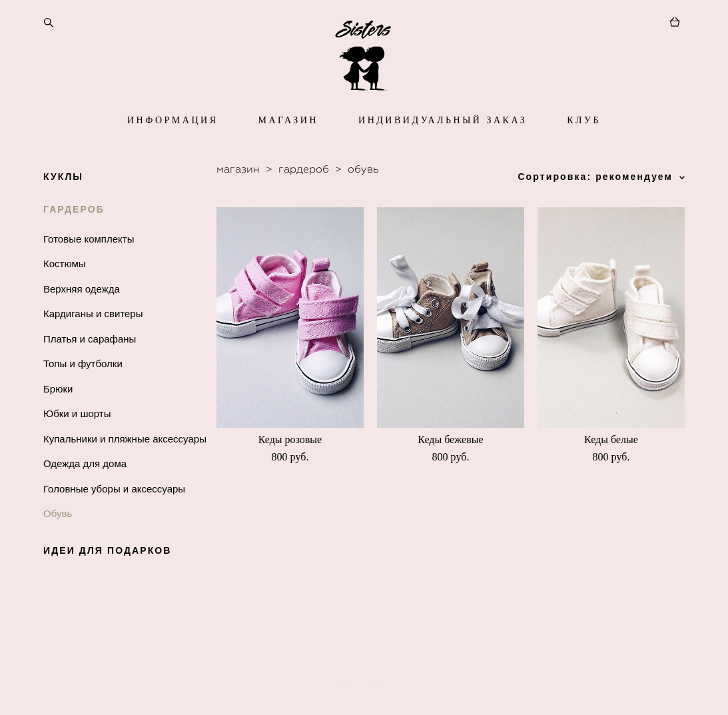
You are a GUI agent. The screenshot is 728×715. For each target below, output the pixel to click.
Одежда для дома (85, 491)
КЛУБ (584, 148)
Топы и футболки (83, 391)
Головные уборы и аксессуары (114, 517)
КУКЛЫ (63, 205)
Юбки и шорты (77, 441)
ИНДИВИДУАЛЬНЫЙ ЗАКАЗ (443, 148)
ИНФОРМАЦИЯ (173, 148)
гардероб (304, 197)
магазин (238, 197)
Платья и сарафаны (90, 367)
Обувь (58, 541)
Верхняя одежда (82, 317)
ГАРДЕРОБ (74, 237)
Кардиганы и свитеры (93, 342)
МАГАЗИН (288, 148)
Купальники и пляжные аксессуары (125, 467)
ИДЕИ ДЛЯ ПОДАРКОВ (108, 578)
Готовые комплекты (89, 267)
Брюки (58, 417)
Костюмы (65, 292)
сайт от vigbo (364, 684)
